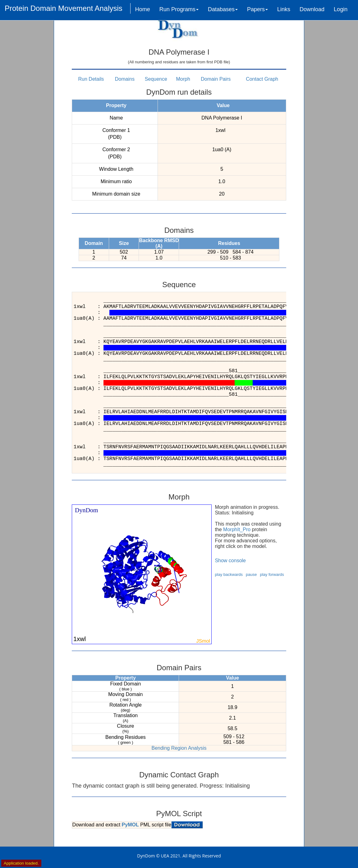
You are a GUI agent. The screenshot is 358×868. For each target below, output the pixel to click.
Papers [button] (257, 9)
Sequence (156, 79)
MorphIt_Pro (237, 529)
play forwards (272, 574)
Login (341, 9)
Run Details (91, 79)
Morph (183, 79)
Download (312, 9)
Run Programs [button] (179, 9)
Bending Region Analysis (179, 748)
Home (143, 9)
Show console (230, 561)
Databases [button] (223, 9)
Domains (125, 79)
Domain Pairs (216, 79)
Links (284, 9)
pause (251, 574)
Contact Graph (262, 79)
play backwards (229, 574)
